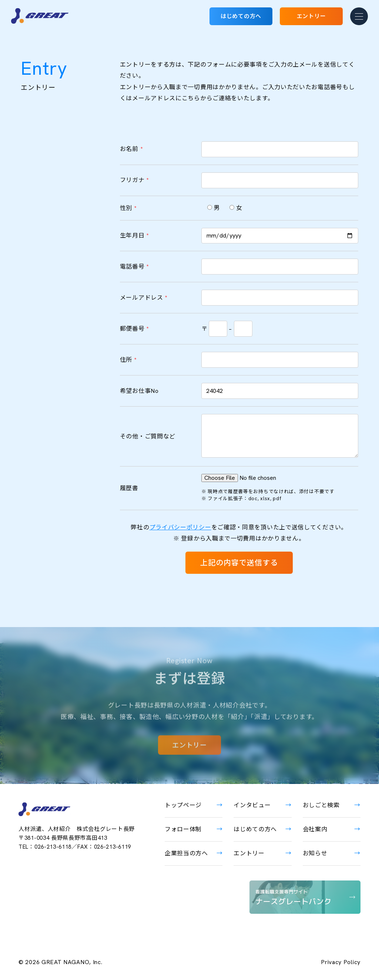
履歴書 (129, 488)
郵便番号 (134, 329)
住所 (128, 360)
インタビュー (252, 805)
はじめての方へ (241, 16)
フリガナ (134, 180)
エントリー (311, 16)
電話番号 (134, 267)
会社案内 (315, 829)
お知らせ (315, 853)
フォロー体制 (183, 829)
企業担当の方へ (186, 853)
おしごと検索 (321, 805)
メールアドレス (144, 298)
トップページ (183, 805)
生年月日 (134, 235)
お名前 (131, 149)
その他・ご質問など (148, 436)
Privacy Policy (341, 962)
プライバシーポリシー (180, 527)
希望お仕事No (139, 391)
